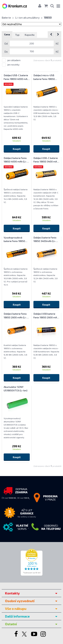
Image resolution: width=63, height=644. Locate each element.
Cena (7, 34)
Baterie (6, 17)
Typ (17, 35)
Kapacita (30, 35)
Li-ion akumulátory (27, 17)
